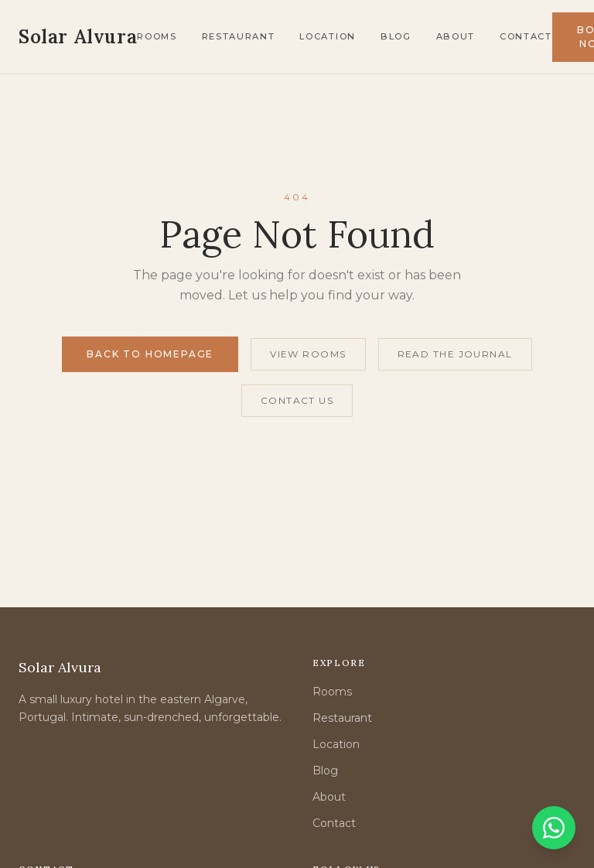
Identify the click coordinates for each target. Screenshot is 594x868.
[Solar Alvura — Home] (78, 37)
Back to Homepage (150, 354)
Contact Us (297, 400)
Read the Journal (455, 354)
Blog (396, 36)
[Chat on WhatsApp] (554, 828)
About (456, 36)
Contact (526, 36)
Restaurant (239, 36)
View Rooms (308, 354)
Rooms (157, 36)
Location (327, 36)
